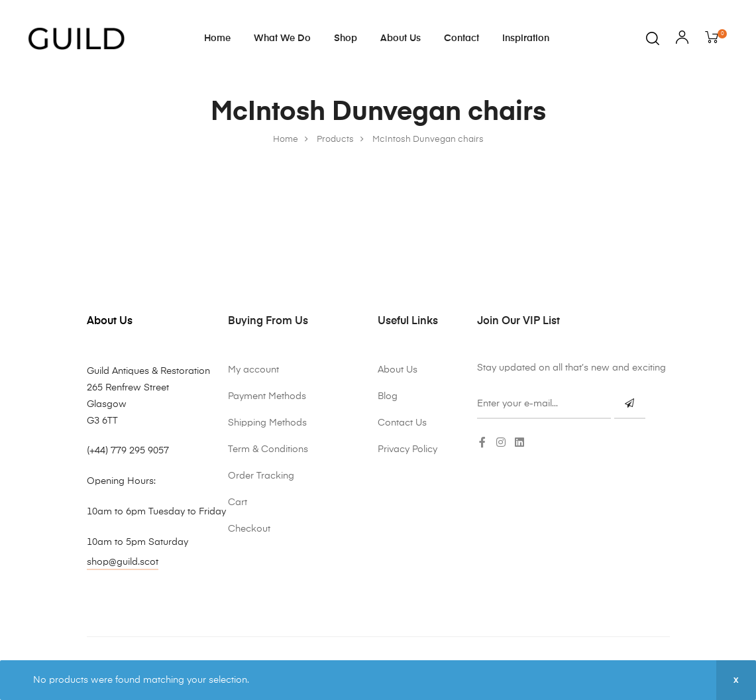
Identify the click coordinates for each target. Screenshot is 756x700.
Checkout (249, 529)
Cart (238, 502)
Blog (388, 396)
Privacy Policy (407, 449)
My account (253, 370)
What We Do (282, 38)
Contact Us (402, 423)
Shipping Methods (267, 423)
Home (217, 38)
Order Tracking (261, 476)
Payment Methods (267, 396)
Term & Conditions (268, 449)
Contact (461, 38)
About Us (401, 38)
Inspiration (526, 38)
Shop (346, 38)
